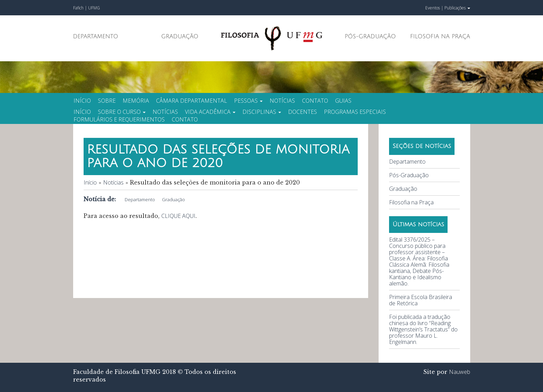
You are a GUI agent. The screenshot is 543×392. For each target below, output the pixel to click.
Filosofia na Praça (440, 37)
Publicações (457, 8)
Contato (315, 101)
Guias (343, 101)
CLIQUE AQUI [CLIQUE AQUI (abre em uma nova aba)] (178, 216)
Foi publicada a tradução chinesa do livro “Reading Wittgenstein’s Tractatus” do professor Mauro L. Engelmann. (423, 329)
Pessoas (248, 101)
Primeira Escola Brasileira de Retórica (421, 300)
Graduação (180, 37)
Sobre (107, 101)
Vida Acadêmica (210, 112)
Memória (136, 101)
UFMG (94, 8)
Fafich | (81, 8)
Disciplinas (262, 112)
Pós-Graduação (370, 37)
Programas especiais (355, 112)
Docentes (302, 112)
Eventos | (434, 8)
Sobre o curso (122, 112)
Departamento (96, 37)
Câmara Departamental (192, 101)
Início (82, 101)
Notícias (282, 101)
